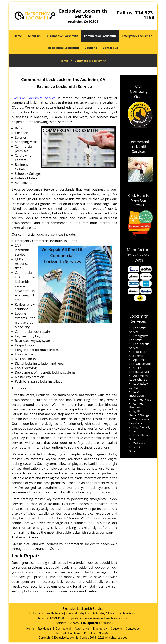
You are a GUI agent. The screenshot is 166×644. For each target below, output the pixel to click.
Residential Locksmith (64, 48)
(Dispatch (91, 623)
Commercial (63, 629)
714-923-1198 (145, 15)
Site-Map (105, 633)
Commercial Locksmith (100, 36)
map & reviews (126, 613)
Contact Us (110, 48)
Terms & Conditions (68, 633)
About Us (34, 36)
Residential (45, 629)
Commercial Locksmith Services (139, 147)
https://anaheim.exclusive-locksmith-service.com (98, 618)
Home (18, 36)
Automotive (82, 629)
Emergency (100, 629)
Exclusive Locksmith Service (34, 98)
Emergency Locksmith (137, 36)
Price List (90, 633)
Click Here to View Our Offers (139, 200)
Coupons (91, 48)
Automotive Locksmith (62, 36)
